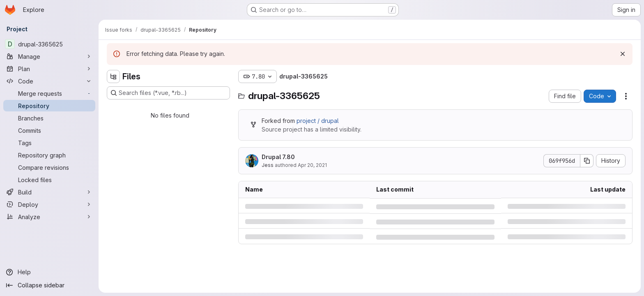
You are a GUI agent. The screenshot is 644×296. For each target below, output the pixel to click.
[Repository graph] (49, 155)
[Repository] (49, 106)
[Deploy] (49, 204)
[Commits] (49, 130)
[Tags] (49, 143)
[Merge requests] (49, 93)
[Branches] (49, 118)
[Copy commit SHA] (587, 161)
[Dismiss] (623, 54)
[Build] (49, 192)
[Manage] (49, 56)
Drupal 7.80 (278, 157)
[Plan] (49, 69)
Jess (268, 165)
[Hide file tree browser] (113, 76)
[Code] (49, 81)
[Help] (49, 272)
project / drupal (318, 121)
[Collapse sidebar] (49, 285)
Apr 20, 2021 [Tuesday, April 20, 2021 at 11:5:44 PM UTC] (312, 165)
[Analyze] (49, 217)
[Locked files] (49, 180)
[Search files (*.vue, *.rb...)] (168, 93)
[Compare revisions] (49, 167)
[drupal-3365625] (49, 44)
